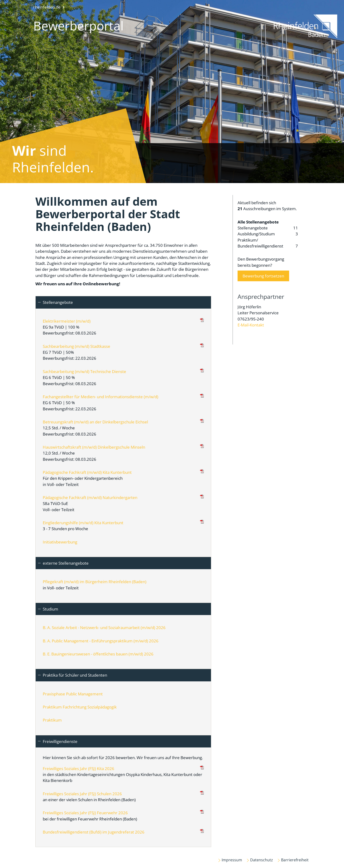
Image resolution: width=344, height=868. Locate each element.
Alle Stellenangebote (258, 222)
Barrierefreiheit (295, 860)
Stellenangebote (268, 228)
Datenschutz (262, 860)
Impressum (232, 860)
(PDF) (202, 320)
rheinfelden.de (47, 7)
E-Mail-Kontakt (251, 325)
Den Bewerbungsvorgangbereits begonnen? (263, 269)
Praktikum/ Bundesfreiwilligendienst (268, 243)
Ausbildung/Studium (268, 234)
